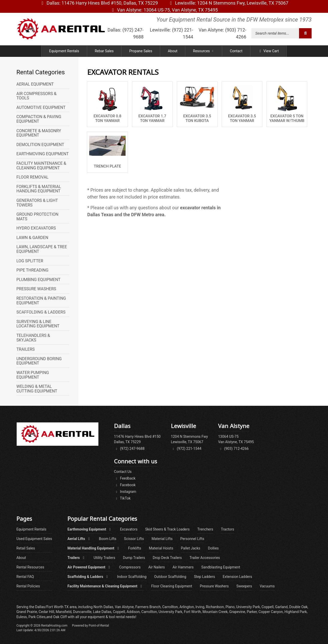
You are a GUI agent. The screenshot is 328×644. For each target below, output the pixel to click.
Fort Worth (192, 612)
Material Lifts (162, 539)
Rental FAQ (25, 577)
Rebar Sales (104, 52)
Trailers (77, 558)
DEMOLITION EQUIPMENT (40, 145)
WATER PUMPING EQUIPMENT (33, 375)
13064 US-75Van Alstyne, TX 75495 (236, 439)
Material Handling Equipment (94, 548)
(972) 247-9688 (129, 449)
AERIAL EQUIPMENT (35, 84)
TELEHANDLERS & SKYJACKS (33, 338)
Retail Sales (26, 548)
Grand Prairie (27, 612)
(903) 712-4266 (233, 449)
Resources (204, 52)
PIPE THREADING (32, 270)
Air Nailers (157, 567)
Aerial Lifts (79, 539)
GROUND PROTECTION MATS (37, 217)
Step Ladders (204, 577)
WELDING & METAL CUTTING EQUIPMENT (37, 389)
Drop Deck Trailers (167, 558)
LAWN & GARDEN (32, 238)
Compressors (130, 567)
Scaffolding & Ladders (88, 577)
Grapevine (237, 612)
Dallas (99, 3)
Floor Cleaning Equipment (172, 586)
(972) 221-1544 (186, 449)
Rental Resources (30, 567)
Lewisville (228, 3)
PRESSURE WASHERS (36, 289)
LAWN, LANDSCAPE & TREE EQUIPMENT (42, 249)
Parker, (252, 612)
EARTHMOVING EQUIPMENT (43, 154)
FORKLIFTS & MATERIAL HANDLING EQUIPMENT (39, 189)
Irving (200, 607)
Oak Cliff (60, 617)
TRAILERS (25, 349)
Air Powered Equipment (89, 567)
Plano (230, 607)
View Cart (268, 52)
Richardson (215, 607)
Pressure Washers (214, 586)
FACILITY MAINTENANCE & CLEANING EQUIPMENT (41, 166)
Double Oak (298, 607)
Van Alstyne (164, 10)
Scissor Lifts (134, 539)
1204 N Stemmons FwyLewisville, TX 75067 (189, 439)
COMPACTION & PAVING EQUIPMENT (39, 119)
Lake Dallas (102, 612)
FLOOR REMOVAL (32, 177)
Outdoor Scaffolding (170, 577)
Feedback (125, 478)
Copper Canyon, (271, 612)
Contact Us (123, 472)
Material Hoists (161, 548)
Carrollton (149, 612)
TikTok (122, 498)
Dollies (213, 548)
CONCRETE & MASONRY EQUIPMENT (39, 133)
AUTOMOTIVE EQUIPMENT (41, 108)
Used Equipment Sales (34, 539)
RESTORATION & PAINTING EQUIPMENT (41, 301)
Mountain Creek (215, 612)
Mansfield (64, 612)
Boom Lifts (108, 539)
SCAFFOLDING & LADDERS (41, 312)
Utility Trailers (104, 558)
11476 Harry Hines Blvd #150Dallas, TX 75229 (137, 439)
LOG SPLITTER (30, 261)
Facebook (125, 485)
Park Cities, (37, 617)
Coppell (119, 612)
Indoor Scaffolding (132, 577)
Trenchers (205, 529)
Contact (236, 52)
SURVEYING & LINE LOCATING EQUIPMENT (38, 324)
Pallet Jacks (191, 548)
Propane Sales (141, 52)
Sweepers (244, 586)
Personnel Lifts (192, 539)
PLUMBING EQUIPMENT (38, 280)
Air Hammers (183, 567)
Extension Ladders (237, 577)
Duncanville (82, 612)
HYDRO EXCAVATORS (36, 228)
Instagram (125, 492)
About (173, 52)
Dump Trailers (134, 558)
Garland (281, 607)
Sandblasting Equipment (221, 567)
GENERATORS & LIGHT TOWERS (37, 203)
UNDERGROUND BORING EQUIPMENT (39, 361)
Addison (133, 612)
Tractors (228, 529)
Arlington (187, 607)
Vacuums (267, 586)
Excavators (129, 529)
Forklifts (135, 548)
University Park (171, 612)
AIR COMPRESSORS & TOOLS (36, 96)
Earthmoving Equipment (90, 529)
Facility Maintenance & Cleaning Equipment (105, 586)
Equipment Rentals (64, 52)
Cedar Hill (46, 612)
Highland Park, (296, 612)
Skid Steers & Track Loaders (167, 529)
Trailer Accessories (205, 558)
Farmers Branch (148, 607)
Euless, (22, 617)
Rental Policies (28, 586)
